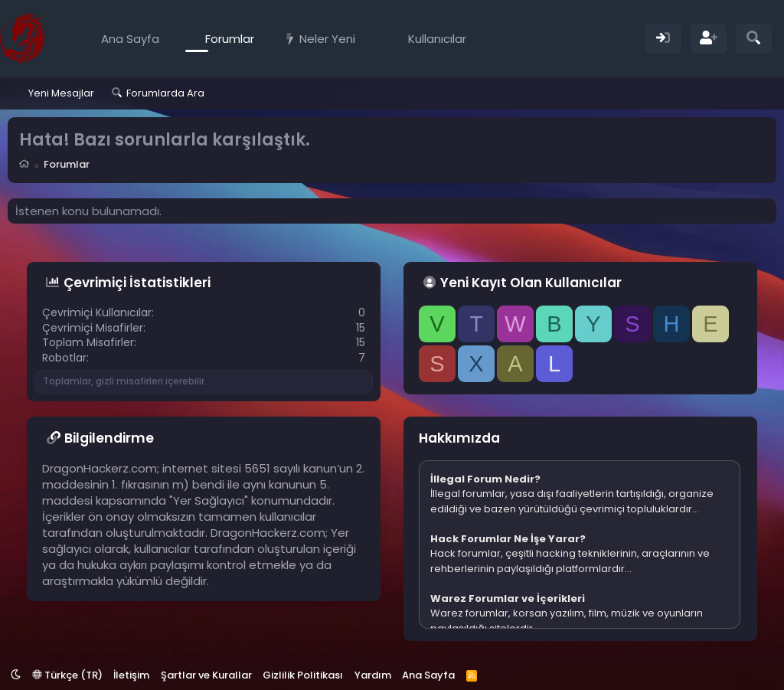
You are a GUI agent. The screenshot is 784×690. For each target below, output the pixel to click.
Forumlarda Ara (165, 93)
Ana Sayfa (130, 39)
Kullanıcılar (437, 39)
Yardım (373, 675)
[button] (366, 39)
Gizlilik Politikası (303, 675)
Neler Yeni (327, 39)
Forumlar (230, 39)
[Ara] (754, 39)
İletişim (131, 675)
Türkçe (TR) (67, 675)
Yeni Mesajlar (61, 93)
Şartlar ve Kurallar (206, 675)
